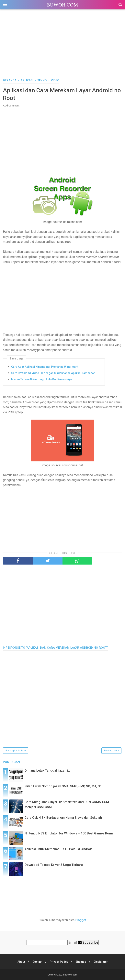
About (21, 962)
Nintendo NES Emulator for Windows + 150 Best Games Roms (69, 833)
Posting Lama (111, 751)
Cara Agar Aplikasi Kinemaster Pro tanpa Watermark (45, 367)
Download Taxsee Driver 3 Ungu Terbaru (54, 865)
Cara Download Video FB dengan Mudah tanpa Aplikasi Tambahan (53, 373)
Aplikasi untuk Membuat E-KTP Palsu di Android (59, 849)
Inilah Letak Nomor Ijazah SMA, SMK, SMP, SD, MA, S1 (63, 786)
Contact (37, 962)
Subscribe (88, 942)
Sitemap (81, 962)
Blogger (81, 920)
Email (73, 942)
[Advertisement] (63, 45)
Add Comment (11, 106)
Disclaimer (101, 962)
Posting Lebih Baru (16, 751)
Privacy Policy (59, 962)
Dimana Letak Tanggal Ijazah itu (48, 771)
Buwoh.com (63, 5)
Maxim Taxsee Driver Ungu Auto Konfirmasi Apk (42, 379)
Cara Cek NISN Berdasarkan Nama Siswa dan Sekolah (63, 818)
